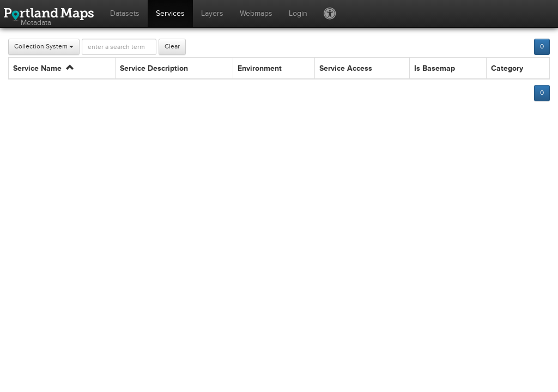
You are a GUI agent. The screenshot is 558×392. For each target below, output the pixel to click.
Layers (212, 13)
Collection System (44, 47)
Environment (260, 68)
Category (507, 68)
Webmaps (256, 13)
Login (298, 13)
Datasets (125, 13)
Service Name (43, 68)
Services (170, 13)
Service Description (154, 68)
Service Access (346, 68)
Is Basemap (435, 68)
